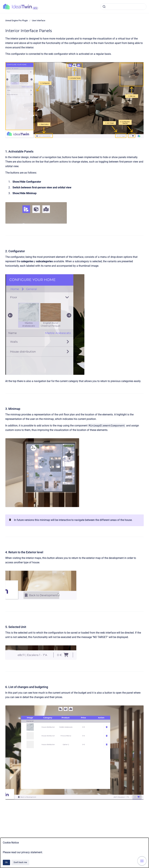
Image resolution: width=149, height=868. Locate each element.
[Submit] (104, 7)
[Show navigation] (142, 861)
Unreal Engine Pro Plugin (17, 20)
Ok (6, 862)
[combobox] (123, 7)
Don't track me (20, 862)
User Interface (39, 20)
